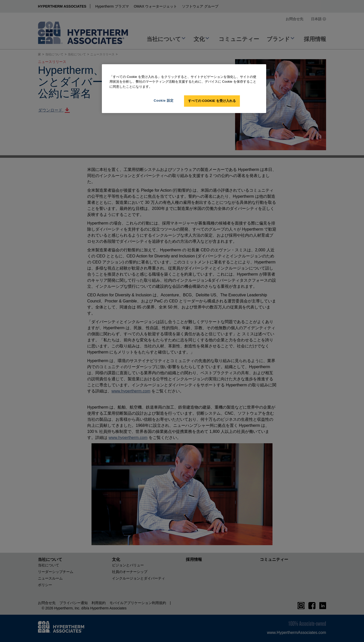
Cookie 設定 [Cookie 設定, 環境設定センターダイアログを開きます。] (164, 101)
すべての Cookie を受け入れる (212, 101)
